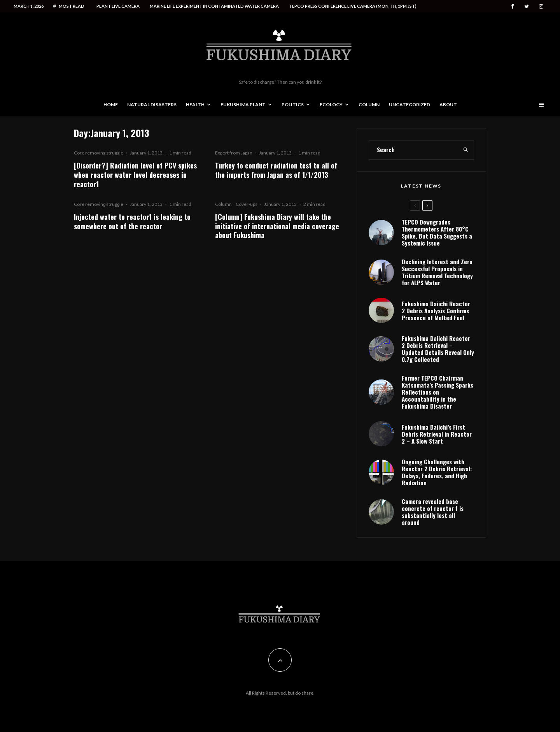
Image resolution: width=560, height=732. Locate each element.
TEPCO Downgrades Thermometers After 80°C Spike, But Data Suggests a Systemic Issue (437, 232)
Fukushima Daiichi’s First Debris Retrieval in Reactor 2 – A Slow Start (437, 434)
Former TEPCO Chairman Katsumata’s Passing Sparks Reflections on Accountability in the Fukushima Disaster (437, 392)
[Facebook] (513, 6)
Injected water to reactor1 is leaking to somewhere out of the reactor (132, 221)
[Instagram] (541, 6)
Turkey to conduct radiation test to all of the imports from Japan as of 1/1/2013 (276, 170)
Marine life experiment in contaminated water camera (214, 6)
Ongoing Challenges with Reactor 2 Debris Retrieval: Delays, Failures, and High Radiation (437, 472)
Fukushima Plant (243, 104)
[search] (466, 150)
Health (195, 104)
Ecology (331, 104)
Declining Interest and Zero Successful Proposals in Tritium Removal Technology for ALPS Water (437, 272)
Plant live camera (118, 6)
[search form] (413, 150)
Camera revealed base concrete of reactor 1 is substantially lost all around (433, 512)
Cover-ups (247, 204)
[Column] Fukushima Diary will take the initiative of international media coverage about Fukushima (277, 226)
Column (369, 104)
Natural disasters (152, 104)
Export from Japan (234, 153)
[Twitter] (527, 6)
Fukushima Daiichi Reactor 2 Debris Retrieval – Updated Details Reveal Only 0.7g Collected (438, 349)
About (448, 104)
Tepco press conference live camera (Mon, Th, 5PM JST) (353, 6)
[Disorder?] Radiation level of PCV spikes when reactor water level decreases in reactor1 (135, 175)
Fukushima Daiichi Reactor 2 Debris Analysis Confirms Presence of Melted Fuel (436, 311)
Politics (293, 104)
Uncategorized (409, 104)
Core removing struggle (99, 153)
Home (111, 104)
